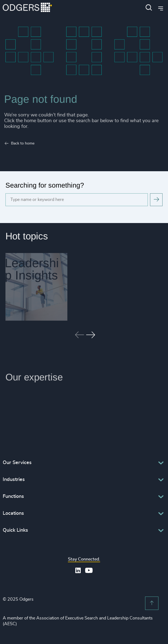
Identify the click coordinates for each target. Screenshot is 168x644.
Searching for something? (45, 185)
